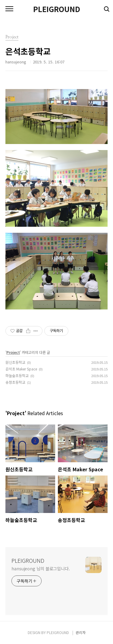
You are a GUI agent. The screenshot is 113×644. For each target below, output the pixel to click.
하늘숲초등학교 (17, 375)
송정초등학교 (15, 382)
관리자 (81, 632)
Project (13, 352)
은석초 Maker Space (21, 369)
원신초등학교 (15, 362)
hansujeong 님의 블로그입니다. (41, 569)
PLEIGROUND (57, 9)
